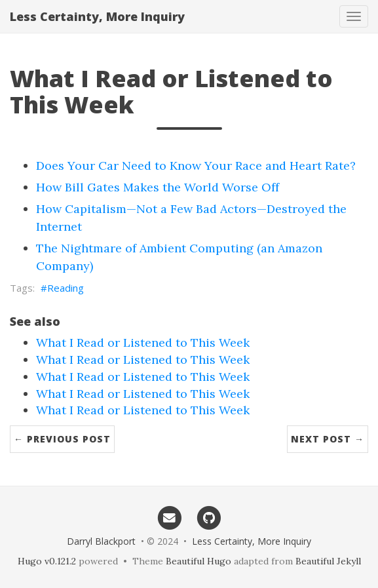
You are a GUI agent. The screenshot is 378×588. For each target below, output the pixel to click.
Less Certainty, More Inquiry (97, 16)
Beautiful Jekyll (328, 561)
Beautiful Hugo (198, 561)
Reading (66, 288)
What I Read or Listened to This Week (143, 343)
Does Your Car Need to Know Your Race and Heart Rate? (196, 166)
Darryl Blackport (101, 541)
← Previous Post (62, 439)
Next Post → (328, 439)
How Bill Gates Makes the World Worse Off (158, 187)
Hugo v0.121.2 (47, 561)
